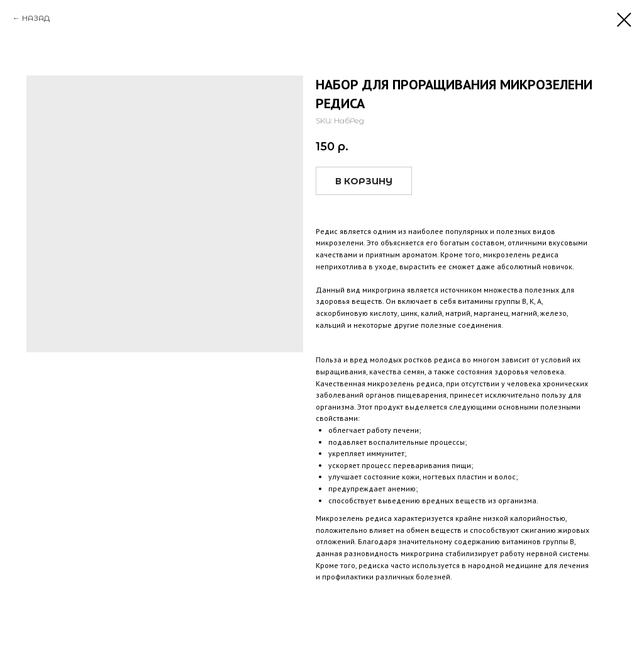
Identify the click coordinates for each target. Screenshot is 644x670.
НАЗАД (36, 18)
